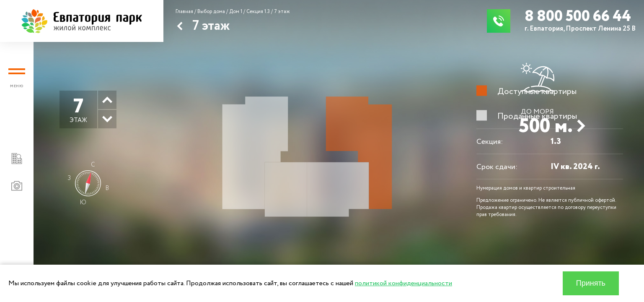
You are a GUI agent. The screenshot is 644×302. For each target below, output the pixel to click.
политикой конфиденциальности (403, 283)
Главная (184, 12)
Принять (591, 283)
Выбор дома (211, 12)
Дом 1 (236, 12)
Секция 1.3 (258, 12)
